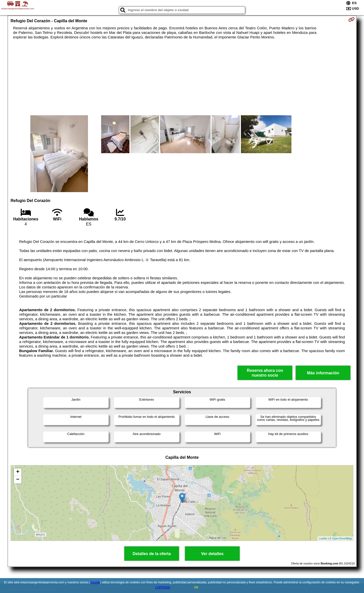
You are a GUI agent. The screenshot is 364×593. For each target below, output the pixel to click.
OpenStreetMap (342, 538)
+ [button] (18, 472)
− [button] (18, 480)
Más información (323, 373)
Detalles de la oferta (152, 554)
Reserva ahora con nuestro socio (265, 373)
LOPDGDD (163, 587)
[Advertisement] (182, 77)
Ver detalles (212, 554)
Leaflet (323, 538)
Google (95, 582)
